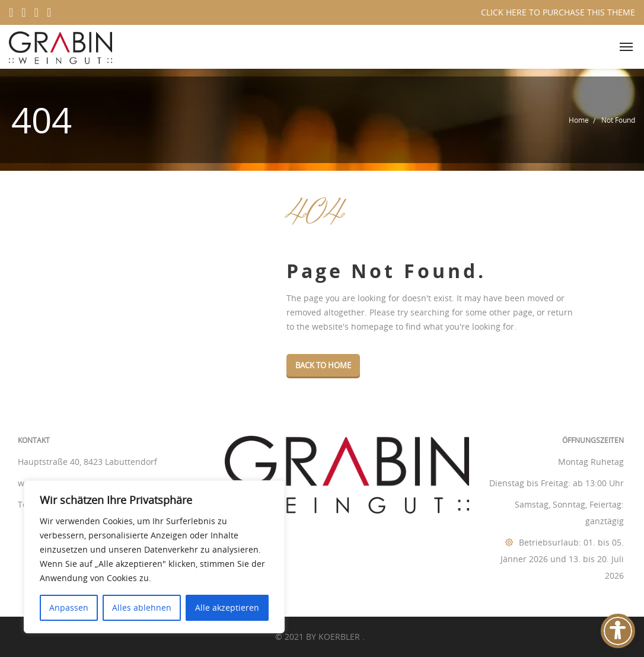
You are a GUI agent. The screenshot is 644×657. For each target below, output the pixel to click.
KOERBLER (340, 637)
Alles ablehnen (142, 607)
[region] (154, 557)
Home (579, 120)
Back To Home (323, 365)
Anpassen (69, 607)
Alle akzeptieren (227, 607)
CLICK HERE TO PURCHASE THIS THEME (558, 12)
